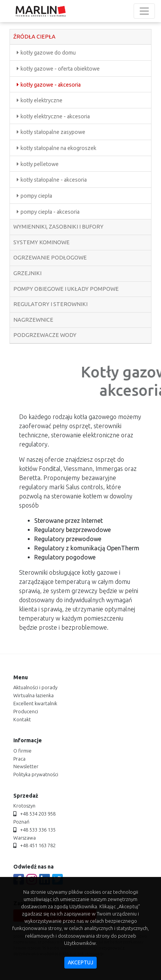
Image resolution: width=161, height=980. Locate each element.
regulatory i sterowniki (50, 304)
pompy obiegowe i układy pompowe (66, 289)
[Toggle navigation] (144, 11)
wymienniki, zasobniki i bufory (58, 227)
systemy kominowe (41, 242)
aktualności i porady (35, 687)
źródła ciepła (34, 37)
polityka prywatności (36, 774)
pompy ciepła (36, 196)
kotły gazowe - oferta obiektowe (60, 69)
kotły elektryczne (41, 100)
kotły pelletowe (40, 164)
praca (19, 759)
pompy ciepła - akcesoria (50, 212)
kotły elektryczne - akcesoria (55, 116)
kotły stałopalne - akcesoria (54, 180)
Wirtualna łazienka (33, 695)
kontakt (22, 719)
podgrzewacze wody (45, 335)
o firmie (22, 751)
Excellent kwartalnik (35, 703)
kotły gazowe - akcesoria (51, 85)
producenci (26, 711)
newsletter (26, 766)
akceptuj (80, 962)
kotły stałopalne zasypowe (53, 132)
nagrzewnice (33, 320)
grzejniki (27, 273)
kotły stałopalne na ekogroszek (58, 148)
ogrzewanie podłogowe (50, 258)
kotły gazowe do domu (48, 53)
